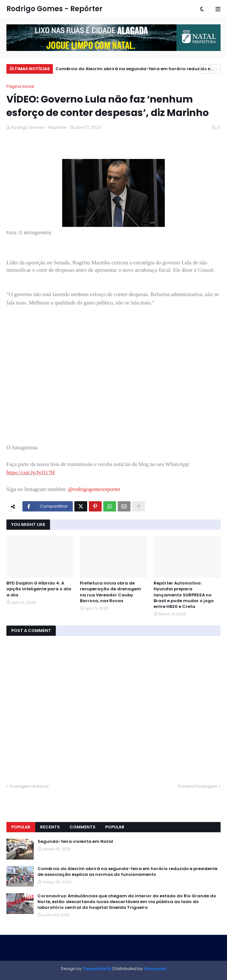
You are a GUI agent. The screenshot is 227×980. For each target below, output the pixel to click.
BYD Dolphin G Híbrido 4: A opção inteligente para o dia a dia (39, 589)
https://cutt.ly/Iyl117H (31, 473)
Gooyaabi (155, 969)
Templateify (97, 969)
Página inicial (20, 86)
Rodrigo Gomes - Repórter (55, 9)
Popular (21, 827)
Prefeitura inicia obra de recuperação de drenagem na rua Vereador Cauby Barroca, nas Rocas (110, 592)
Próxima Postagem (198, 786)
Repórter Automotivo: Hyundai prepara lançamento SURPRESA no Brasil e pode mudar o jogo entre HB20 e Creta (184, 595)
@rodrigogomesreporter (94, 489)
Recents (50, 827)
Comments (83, 827)
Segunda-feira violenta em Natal (75, 842)
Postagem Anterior (29, 786)
